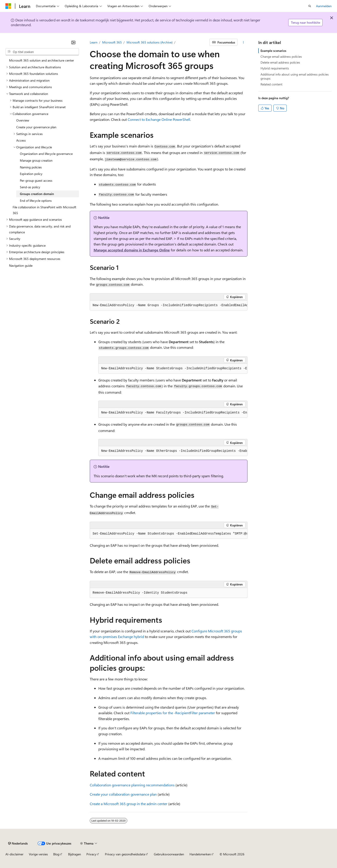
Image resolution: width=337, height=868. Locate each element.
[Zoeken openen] (310, 6)
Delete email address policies (280, 62)
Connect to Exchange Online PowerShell (159, 119)
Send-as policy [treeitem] (30, 187)
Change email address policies (281, 56)
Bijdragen (75, 854)
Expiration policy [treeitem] (31, 174)
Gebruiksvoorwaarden (169, 854)
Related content (271, 84)
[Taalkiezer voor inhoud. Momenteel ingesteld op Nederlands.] (18, 843)
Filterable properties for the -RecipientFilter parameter (173, 713)
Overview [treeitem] (23, 120)
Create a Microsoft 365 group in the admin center (129, 804)
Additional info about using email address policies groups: (295, 76)
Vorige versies (38, 854)
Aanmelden (324, 6)
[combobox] (42, 52)
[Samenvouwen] (73, 42)
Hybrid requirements (275, 68)
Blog (56, 854)
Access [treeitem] (21, 140)
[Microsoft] (8, 6)
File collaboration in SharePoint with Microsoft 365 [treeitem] (44, 210)
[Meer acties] (243, 42)
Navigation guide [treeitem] (21, 265)
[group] (169, 305)
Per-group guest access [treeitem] (36, 180)
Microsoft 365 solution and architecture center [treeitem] (42, 60)
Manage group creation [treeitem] (36, 160)
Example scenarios (273, 51)
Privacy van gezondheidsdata (125, 854)
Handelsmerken (200, 854)
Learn (94, 42)
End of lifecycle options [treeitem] (36, 201)
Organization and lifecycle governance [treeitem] (46, 154)
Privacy (91, 854)
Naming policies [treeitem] (31, 167)
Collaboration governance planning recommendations (132, 785)
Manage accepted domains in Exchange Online (132, 250)
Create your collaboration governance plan (123, 794)
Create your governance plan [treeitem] (36, 127)
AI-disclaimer (14, 854)
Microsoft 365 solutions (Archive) (150, 42)
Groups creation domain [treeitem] (37, 194)
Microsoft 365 (112, 42)
